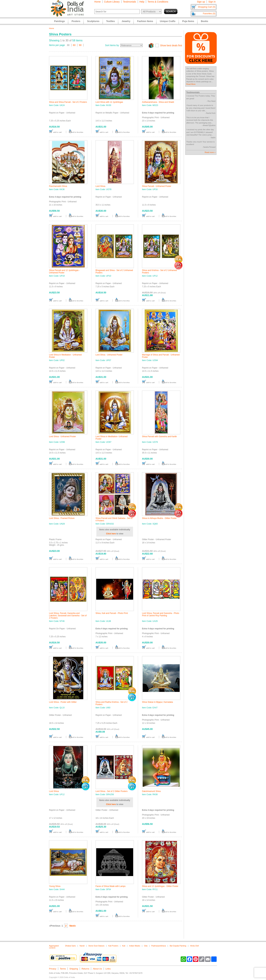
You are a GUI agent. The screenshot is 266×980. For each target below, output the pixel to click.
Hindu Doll (194, 946)
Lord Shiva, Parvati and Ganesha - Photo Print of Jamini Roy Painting (161, 614)
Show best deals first (171, 45)
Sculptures (93, 21)
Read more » (210, 152)
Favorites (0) (209, 13)
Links (108, 969)
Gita (146, 946)
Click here (111, 534)
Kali (124, 946)
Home (97, 2)
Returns (85, 969)
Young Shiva (55, 886)
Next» (73, 926)
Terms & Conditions (158, 2)
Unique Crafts (168, 21)
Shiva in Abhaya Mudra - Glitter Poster (159, 518)
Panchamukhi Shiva (58, 186)
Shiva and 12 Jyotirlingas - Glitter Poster (160, 886)
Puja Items (188, 21)
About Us (97, 969)
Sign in (212, 2)
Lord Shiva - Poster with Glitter (63, 702)
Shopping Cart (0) (207, 7)
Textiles (111, 21)
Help (142, 2)
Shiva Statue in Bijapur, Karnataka (157, 702)
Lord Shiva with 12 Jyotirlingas (109, 102)
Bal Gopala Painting (178, 946)
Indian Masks (135, 946)
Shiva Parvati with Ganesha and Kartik (159, 436)
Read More (191, 84)
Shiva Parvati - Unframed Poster (157, 186)
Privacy (53, 969)
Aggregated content (54, 947)
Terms (63, 969)
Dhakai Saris (70, 946)
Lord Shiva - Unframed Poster (109, 355)
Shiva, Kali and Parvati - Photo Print (112, 613)
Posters (76, 21)
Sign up (201, 2)
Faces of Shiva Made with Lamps (111, 886)
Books (205, 21)
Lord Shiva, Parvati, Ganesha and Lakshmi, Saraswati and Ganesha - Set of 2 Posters (68, 616)
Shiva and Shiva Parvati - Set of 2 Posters (68, 102)
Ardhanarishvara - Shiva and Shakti (158, 102)
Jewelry (126, 21)
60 (74, 45)
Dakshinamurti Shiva (151, 791)
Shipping (74, 969)
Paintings (59, 21)
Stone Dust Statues (96, 946)
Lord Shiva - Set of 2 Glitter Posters (112, 791)
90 (80, 45)
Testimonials (130, 2)
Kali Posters (113, 946)
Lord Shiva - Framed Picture (62, 518)
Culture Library (112, 2)
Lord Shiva (100, 186)
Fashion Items (145, 21)
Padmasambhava (159, 946)
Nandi (82, 946)
